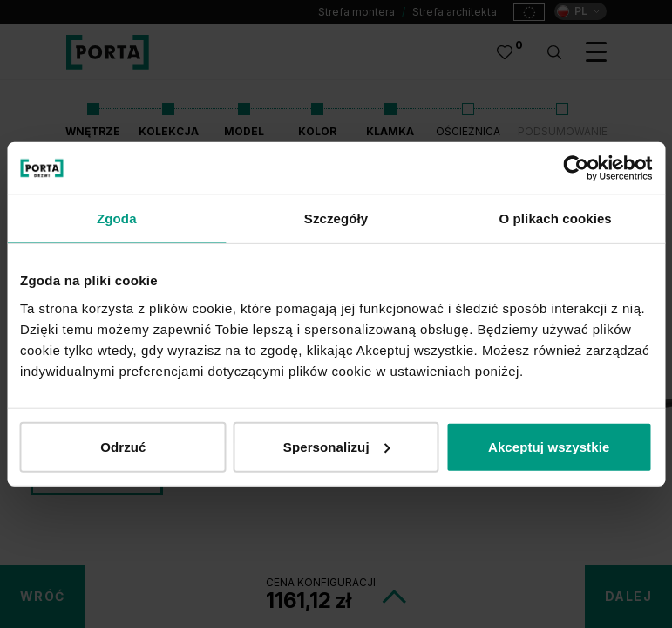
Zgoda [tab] (117, 218)
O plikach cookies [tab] (556, 218)
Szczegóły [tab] (336, 218)
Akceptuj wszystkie (549, 446)
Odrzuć (123, 446)
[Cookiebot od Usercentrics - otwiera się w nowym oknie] (576, 168)
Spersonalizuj (337, 446)
